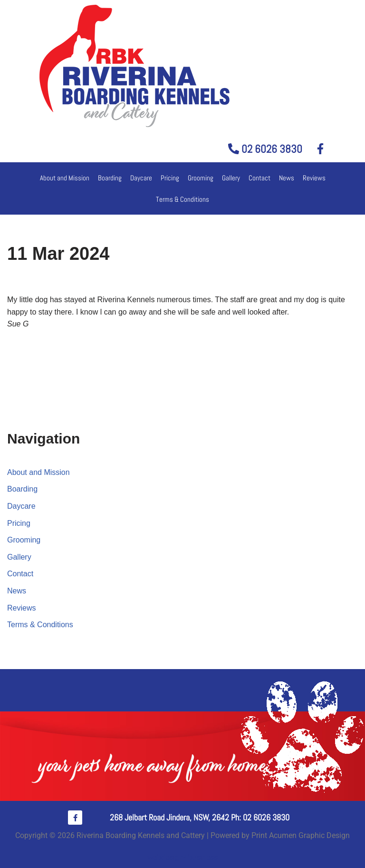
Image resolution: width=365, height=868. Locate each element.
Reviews (314, 178)
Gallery (231, 178)
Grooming (201, 178)
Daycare (141, 178)
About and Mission (65, 178)
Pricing (170, 178)
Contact (259, 178)
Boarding (110, 178)
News (287, 178)
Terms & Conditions (182, 199)
